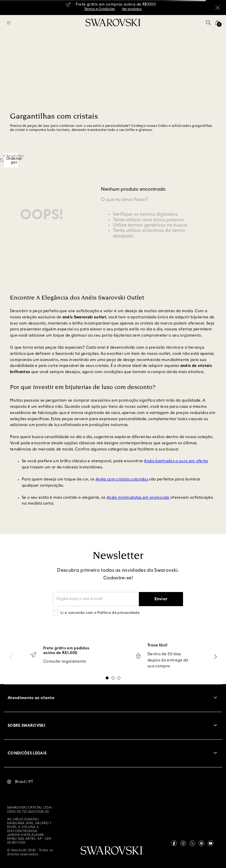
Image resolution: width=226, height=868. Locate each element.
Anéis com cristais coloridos (122, 479)
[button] (208, 23)
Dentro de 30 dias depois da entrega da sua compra (168, 660)
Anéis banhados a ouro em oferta (176, 461)
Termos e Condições (99, 9)
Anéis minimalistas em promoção (138, 498)
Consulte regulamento (65, 662)
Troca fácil (158, 645)
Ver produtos (132, 9)
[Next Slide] (215, 657)
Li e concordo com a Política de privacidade (100, 613)
